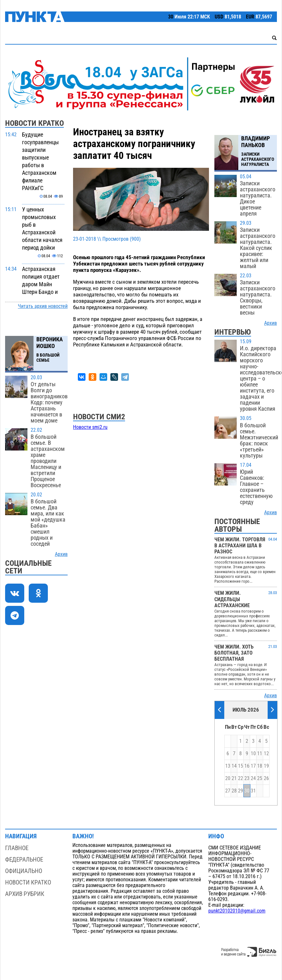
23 (247, 778)
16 (247, 766)
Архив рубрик (25, 894)
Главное (17, 848)
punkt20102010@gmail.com (237, 911)
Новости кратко (28, 882)
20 (228, 778)
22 (241, 778)
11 (260, 754)
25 (260, 778)
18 (260, 766)
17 (253, 766)
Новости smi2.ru (90, 427)
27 (228, 791)
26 (266, 778)
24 (253, 778)
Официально (24, 871)
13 (228, 766)
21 (234, 778)
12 (266, 754)
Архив (61, 554)
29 (241, 791)
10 (253, 754)
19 (266, 766)
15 (241, 766)
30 (247, 791)
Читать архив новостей (43, 306)
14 (234, 766)
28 (234, 791)
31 (253, 791)
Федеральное (24, 859)
